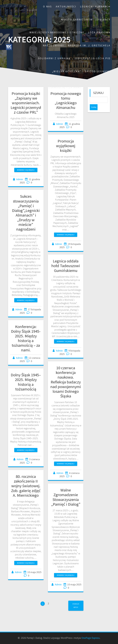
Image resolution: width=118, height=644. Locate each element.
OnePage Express (91, 638)
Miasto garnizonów (77, 19)
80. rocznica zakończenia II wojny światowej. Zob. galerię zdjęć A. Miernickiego (26, 486)
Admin (20, 179)
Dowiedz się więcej (26, 170)
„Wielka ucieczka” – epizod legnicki (81, 71)
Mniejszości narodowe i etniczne (57, 32)
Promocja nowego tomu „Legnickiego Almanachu (66, 100)
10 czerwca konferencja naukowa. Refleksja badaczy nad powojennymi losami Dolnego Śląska (66, 382)
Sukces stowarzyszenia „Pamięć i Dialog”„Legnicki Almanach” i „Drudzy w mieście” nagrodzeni (26, 213)
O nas (47, 6)
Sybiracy (103, 19)
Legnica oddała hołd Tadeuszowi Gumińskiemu (66, 266)
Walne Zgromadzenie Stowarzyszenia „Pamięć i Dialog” (66, 497)
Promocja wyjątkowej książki (66, 146)
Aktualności (66, 6)
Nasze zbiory (53, 45)
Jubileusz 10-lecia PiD (92, 58)
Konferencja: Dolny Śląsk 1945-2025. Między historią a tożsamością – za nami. (63, 86)
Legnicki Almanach (95, 6)
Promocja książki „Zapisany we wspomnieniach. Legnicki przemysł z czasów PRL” (26, 103)
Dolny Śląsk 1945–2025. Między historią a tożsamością (26, 382)
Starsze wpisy (76, 606)
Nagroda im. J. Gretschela (89, 45)
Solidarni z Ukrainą (54, 58)
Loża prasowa (99, 32)
